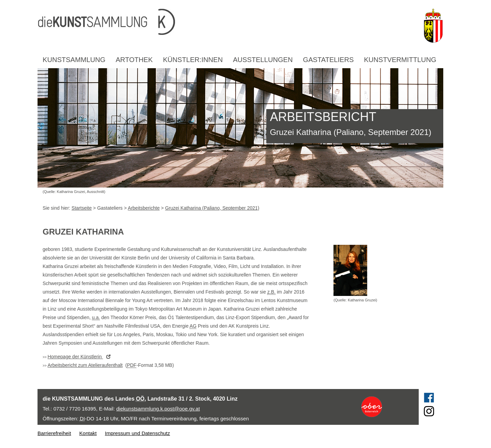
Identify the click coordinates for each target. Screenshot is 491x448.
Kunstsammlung (74, 60)
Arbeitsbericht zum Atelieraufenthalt (85, 365)
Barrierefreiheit (54, 433)
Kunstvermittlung (400, 60)
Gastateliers (329, 60)
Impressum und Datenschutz (138, 433)
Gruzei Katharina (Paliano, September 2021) (212, 208)
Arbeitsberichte (144, 208)
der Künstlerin (81, 357)
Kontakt (88, 433)
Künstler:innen (193, 60)
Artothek (134, 60)
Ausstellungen (263, 60)
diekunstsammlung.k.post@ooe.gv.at (158, 409)
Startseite (82, 208)
